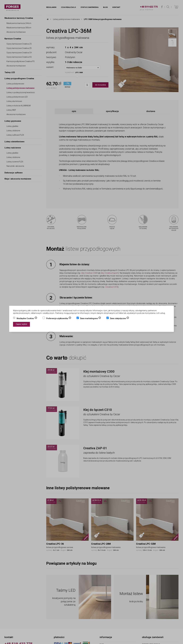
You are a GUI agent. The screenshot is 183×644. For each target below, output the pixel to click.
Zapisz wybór (21, 324)
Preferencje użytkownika (59, 319)
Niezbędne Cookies (27, 319)
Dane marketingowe (91, 319)
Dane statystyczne (120, 319)
